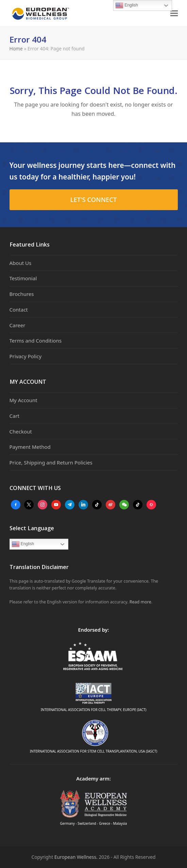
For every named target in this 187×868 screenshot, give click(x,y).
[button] (174, 13)
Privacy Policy (26, 356)
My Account (23, 400)
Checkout (21, 431)
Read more (140, 602)
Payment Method (30, 447)
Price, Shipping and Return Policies (51, 462)
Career (18, 325)
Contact (19, 310)
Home (16, 49)
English (23, 544)
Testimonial (23, 278)
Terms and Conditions (36, 341)
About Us (21, 263)
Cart (15, 416)
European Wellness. (76, 857)
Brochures (22, 294)
